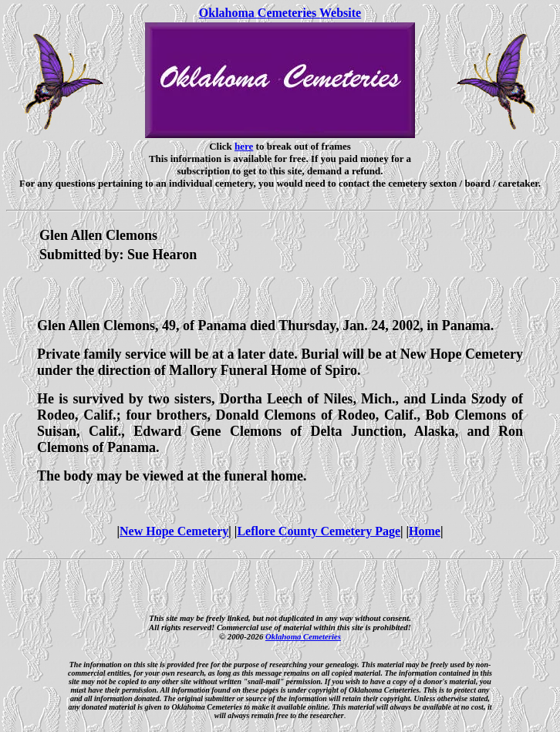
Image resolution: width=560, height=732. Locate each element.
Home (425, 531)
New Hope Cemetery (174, 531)
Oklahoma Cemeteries (303, 636)
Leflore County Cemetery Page (319, 531)
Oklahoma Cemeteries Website (280, 13)
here (244, 146)
